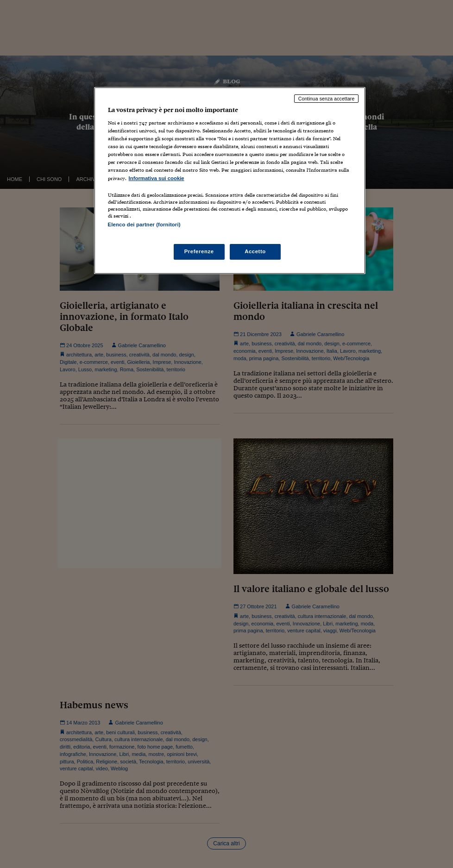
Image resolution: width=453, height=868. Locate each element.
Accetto (255, 251)
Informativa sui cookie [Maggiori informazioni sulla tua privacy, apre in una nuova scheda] (157, 178)
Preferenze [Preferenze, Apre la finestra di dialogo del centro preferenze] (199, 251)
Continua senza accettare (327, 99)
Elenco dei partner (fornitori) (144, 225)
